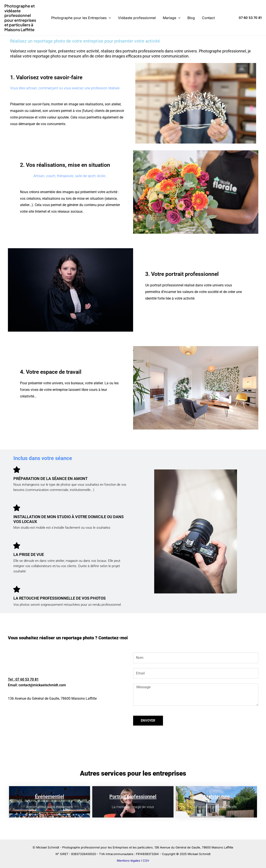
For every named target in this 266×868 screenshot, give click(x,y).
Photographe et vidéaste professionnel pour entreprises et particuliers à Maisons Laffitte (20, 18)
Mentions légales (128, 861)
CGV (146, 861)
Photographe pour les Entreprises (81, 18)
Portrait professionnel (133, 797)
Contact (208, 18)
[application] (109, 18)
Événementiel (50, 797)
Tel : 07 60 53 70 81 (23, 679)
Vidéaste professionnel (137, 18)
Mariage (172, 18)
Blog (191, 18)
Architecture (216, 797)
